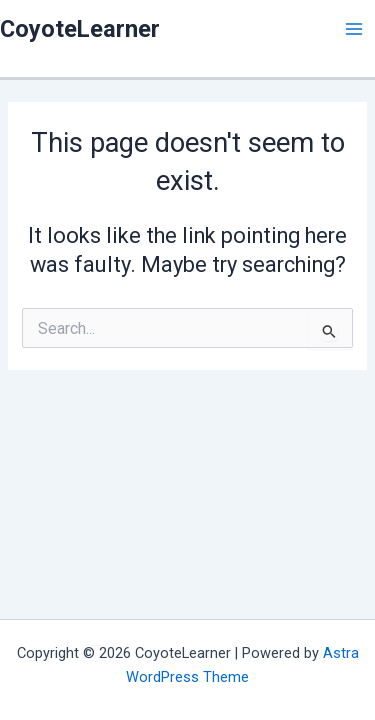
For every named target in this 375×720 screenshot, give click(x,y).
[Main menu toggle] (354, 29)
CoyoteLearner (80, 29)
